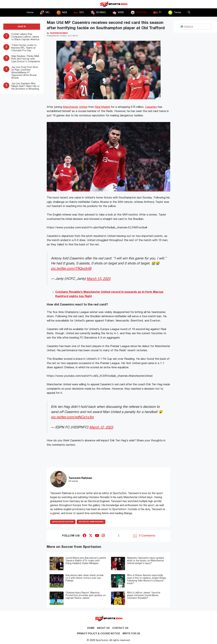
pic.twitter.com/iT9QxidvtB (71, 269)
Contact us (120, 628)
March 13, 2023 (98, 279)
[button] (189, 13)
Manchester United (75, 107)
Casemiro (151, 107)
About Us (103, 628)
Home (30, 13)
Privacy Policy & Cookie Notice (98, 634)
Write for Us (131, 634)
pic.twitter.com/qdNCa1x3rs (72, 417)
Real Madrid (102, 107)
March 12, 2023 (101, 427)
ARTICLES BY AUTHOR (63, 522)
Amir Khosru (91, 522)
